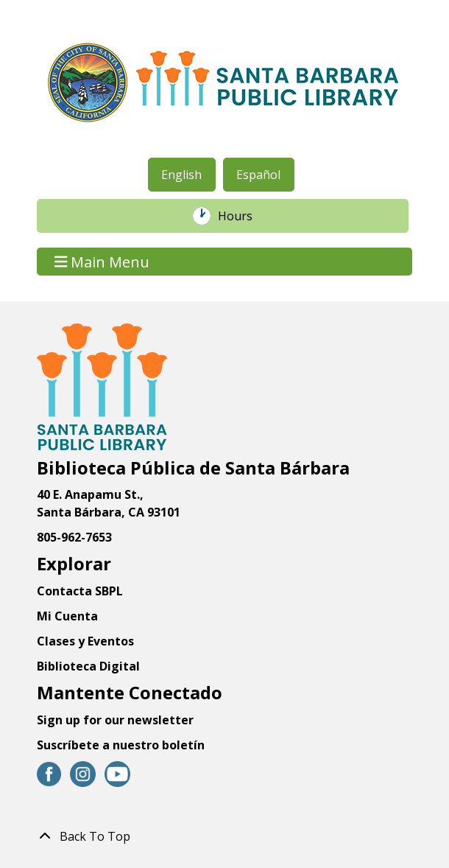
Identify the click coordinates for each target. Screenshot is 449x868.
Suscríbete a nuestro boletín (121, 745)
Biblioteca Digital (88, 666)
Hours (243, 216)
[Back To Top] (224, 836)
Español (258, 175)
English (181, 175)
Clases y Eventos (85, 641)
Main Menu (102, 261)
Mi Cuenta (67, 616)
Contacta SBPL (80, 591)
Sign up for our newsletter (115, 720)
